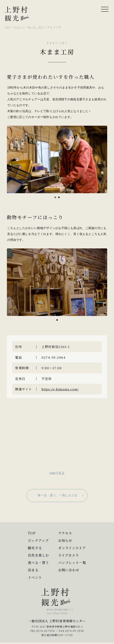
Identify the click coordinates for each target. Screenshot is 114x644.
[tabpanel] (57, 159)
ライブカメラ (69, 555)
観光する (34, 548)
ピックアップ (37, 540)
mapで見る (57, 473)
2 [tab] (59, 198)
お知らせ (65, 540)
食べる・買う (38, 562)
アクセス (65, 533)
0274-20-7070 (46, 632)
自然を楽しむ (38, 555)
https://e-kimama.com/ (62, 389)
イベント (34, 577)
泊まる (32, 570)
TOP (31, 533)
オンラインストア (73, 548)
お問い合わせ (69, 570)
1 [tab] (56, 198)
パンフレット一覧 (73, 562)
